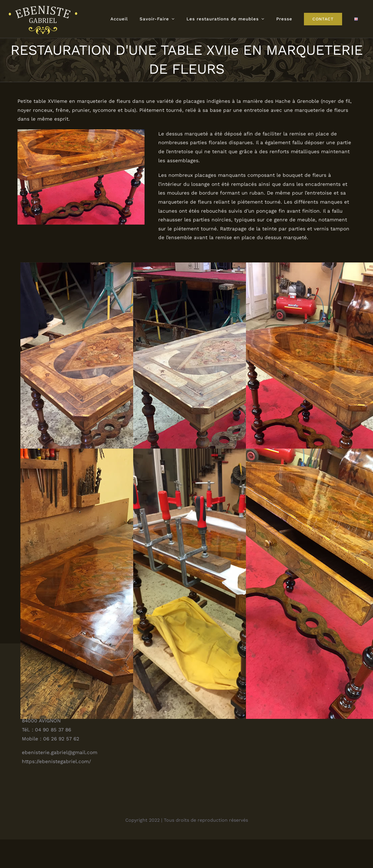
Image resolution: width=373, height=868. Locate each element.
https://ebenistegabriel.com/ (56, 790)
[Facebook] (144, 723)
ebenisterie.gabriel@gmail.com (60, 781)
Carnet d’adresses (279, 725)
